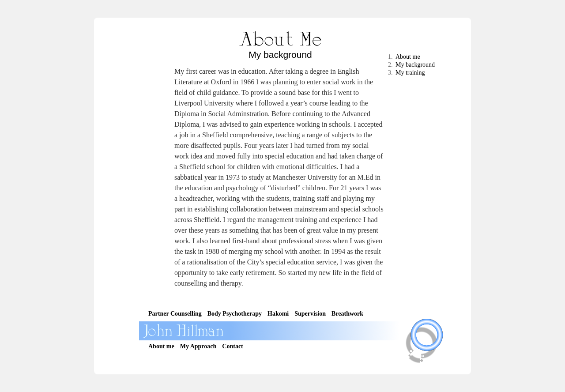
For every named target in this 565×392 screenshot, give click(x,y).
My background (415, 65)
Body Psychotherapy (235, 314)
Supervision (310, 314)
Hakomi (278, 314)
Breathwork (347, 314)
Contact (232, 346)
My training (410, 73)
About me (408, 57)
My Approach (198, 346)
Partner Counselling (175, 314)
